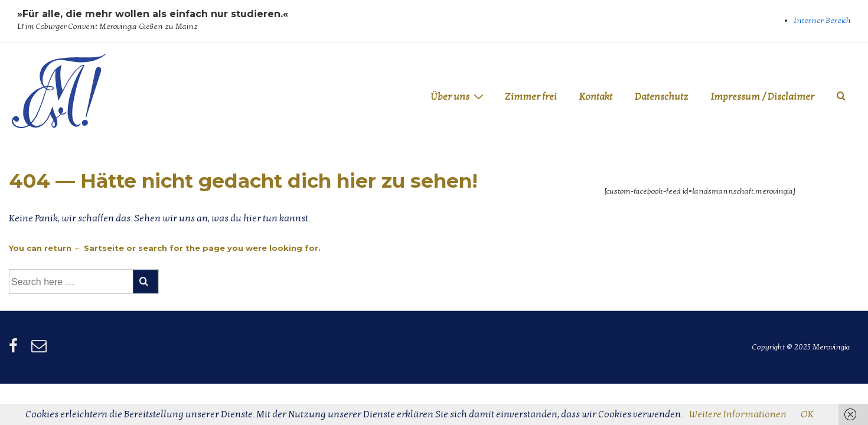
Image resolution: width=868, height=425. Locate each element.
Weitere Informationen (738, 414)
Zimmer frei (531, 97)
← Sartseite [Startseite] (99, 248)
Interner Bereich (822, 21)
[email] (40, 350)
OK (807, 414)
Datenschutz (662, 97)
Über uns (459, 97)
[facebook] (16, 350)
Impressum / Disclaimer (763, 97)
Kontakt (596, 97)
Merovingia (42, 134)
